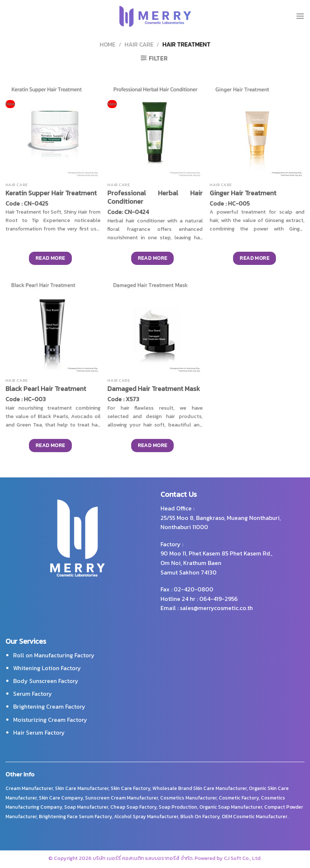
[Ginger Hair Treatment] (257, 131)
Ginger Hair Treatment (243, 193)
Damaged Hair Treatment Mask (154, 389)
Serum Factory (33, 694)
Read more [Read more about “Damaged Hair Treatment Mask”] (153, 445)
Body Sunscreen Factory (46, 681)
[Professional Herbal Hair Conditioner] (155, 131)
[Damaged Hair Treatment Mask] (155, 327)
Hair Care (139, 44)
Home (108, 44)
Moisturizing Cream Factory (50, 720)
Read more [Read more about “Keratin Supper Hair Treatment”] (50, 258)
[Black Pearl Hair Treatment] (53, 327)
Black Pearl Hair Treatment (46, 389)
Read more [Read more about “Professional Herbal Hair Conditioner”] (153, 258)
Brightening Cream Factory (49, 706)
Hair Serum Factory (39, 732)
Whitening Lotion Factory (47, 668)
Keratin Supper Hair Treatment (51, 193)
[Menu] (300, 16)
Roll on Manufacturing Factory (54, 655)
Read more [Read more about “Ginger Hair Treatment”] (254, 258)
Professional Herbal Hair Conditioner (155, 197)
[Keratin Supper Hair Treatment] (53, 131)
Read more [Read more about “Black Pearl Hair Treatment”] (50, 445)
